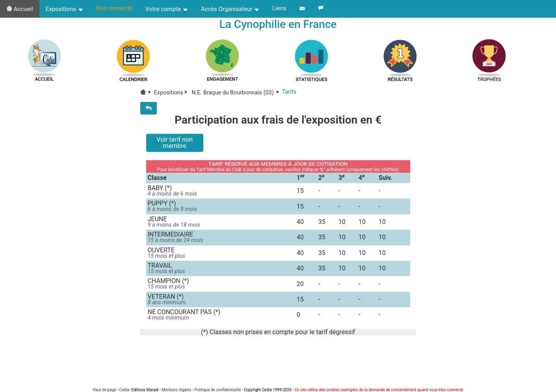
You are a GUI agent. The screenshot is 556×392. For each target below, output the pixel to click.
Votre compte (167, 9)
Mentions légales (177, 390)
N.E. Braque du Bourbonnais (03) (236, 93)
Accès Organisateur (231, 9)
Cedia (124, 390)
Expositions (65, 9)
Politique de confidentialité (218, 390)
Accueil (20, 9)
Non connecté (114, 8)
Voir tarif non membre (175, 143)
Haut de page (105, 390)
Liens (279, 8)
